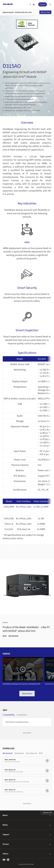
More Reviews (14, 636)
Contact (43, 4)
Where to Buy (45, 12)
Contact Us (47, 812)
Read (4, 636)
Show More (27, 693)
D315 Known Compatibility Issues (17, 722)
